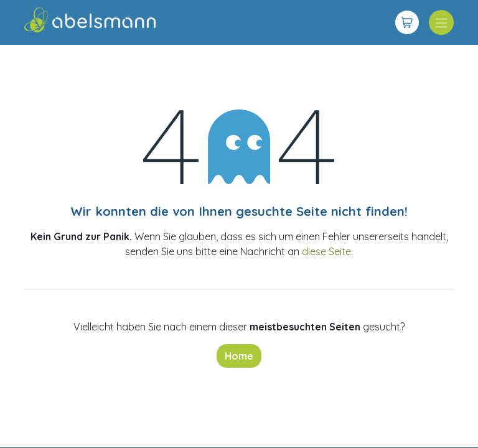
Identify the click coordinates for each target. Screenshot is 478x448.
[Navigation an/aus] (441, 22)
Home (239, 356)
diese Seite (326, 251)
